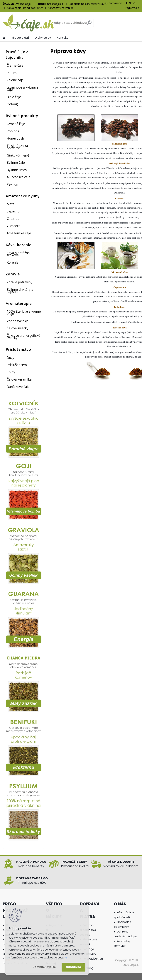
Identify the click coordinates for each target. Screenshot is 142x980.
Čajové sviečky (17, 328)
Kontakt (62, 38)
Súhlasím (73, 967)
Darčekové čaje (18, 387)
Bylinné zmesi (17, 170)
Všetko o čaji (20, 38)
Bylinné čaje (16, 162)
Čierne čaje (15, 65)
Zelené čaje (15, 80)
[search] (89, 24)
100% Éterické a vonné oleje (24, 312)
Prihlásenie (116, 3)
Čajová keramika (19, 379)
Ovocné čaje (16, 124)
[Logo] (28, 23)
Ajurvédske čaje (18, 177)
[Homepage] (4, 38)
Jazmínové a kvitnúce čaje (22, 88)
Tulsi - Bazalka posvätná (17, 147)
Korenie (13, 262)
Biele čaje (14, 97)
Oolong (12, 104)
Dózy (10, 358)
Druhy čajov (43, 38)
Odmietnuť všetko (44, 967)
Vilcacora (13, 226)
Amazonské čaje (19, 233)
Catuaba (13, 219)
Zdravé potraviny (19, 282)
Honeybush (15, 138)
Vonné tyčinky (17, 321)
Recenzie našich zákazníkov (87, 4)
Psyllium (13, 184)
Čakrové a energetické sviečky (23, 337)
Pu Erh (12, 73)
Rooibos (13, 131)
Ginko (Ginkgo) (18, 155)
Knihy (11, 372)
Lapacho (13, 211)
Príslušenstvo (17, 365)
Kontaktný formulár (60, 8)
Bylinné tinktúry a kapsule (20, 291)
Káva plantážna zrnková (18, 254)
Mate (11, 204)
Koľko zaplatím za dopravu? (25, 8)
